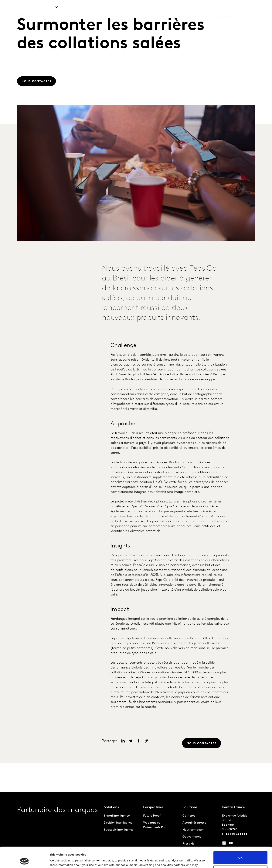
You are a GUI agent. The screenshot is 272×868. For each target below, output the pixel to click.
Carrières (201, 7)
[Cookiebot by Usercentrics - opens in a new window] (24, 861)
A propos (184, 7)
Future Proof (152, 816)
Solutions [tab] (48, 7)
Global (243, 7)
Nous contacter (223, 7)
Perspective (73, 7)
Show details (58, 861)
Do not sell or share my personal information (241, 852)
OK (241, 838)
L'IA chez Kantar (162, 7)
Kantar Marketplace (103, 7)
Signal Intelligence (117, 816)
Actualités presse (194, 823)
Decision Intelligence (118, 823)
